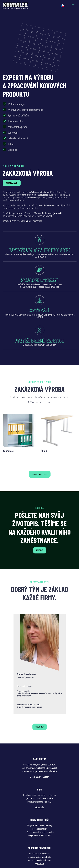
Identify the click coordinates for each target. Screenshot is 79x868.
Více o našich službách (39, 777)
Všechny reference (40, 474)
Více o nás (40, 727)
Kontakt (40, 550)
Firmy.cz (41, 864)
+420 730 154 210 (33, 705)
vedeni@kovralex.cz (33, 707)
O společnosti (12, 183)
